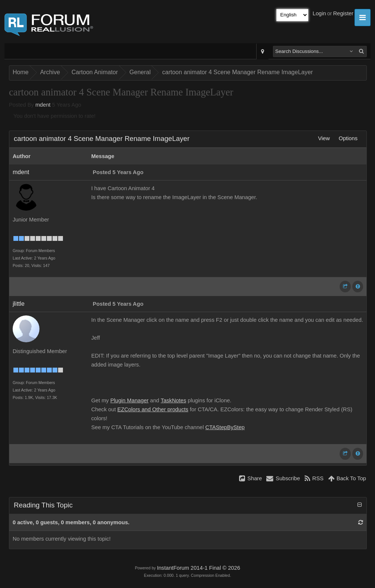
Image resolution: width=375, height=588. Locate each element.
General (140, 72)
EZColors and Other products (153, 409)
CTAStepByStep (225, 427)
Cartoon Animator (95, 72)
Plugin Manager (129, 400)
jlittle (19, 304)
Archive (50, 72)
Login (320, 13)
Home (21, 72)
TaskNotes (174, 400)
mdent (43, 105)
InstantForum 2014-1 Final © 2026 (198, 568)
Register (343, 13)
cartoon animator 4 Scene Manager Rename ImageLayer (237, 72)
